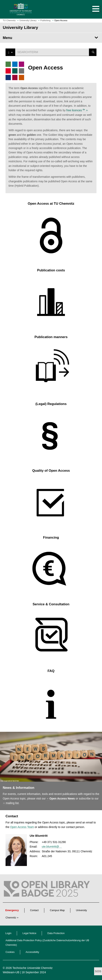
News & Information (19, 788)
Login (8, 933)
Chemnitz (11, 918)
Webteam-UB (11, 972)
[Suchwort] (52, 52)
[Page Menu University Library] (51, 38)
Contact (34, 910)
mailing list (12, 803)
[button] (92, 9)
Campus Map (57, 910)
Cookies (10, 952)
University (81, 910)
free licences (76, 110)
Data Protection (56, 933)
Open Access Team (22, 827)
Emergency (12, 910)
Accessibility (33, 952)
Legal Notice (29, 933)
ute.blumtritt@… (52, 847)
